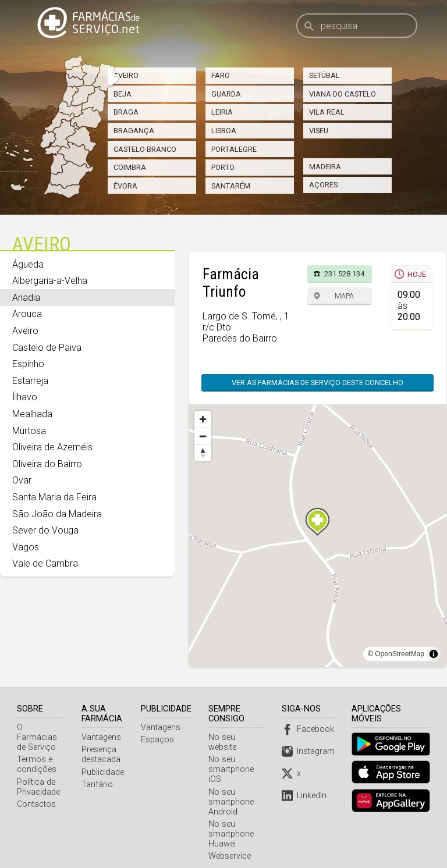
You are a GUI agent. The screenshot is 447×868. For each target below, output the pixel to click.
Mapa (344, 296)
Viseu (319, 131)
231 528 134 (344, 274)
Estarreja (30, 381)
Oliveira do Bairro (47, 464)
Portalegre (234, 149)
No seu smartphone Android (232, 792)
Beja (123, 94)
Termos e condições (37, 755)
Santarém (231, 186)
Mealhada (32, 414)
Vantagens (102, 737)
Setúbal (324, 75)
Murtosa (29, 431)
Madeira (325, 167)
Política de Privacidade (38, 777)
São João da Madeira (57, 514)
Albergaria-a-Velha (50, 281)
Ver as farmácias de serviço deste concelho (317, 383)
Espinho (28, 364)
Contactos (36, 794)
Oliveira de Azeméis (52, 447)
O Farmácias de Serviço (41, 732)
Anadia (26, 298)
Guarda (226, 94)
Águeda (28, 264)
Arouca (27, 314)
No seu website (238, 737)
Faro (221, 75)
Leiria (222, 112)
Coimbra (130, 167)
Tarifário (98, 785)
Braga (126, 112)
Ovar (22, 480)
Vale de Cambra (45, 563)
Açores (323, 185)
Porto (223, 167)
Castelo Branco (145, 149)
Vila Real (327, 112)
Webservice (231, 846)
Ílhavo (25, 397)
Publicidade (104, 772)
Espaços (159, 740)
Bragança (134, 131)
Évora (125, 186)
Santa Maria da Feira (54, 497)
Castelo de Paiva (47, 348)
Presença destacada (102, 755)
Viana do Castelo (343, 94)
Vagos (26, 547)
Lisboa (224, 131)
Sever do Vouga (45, 530)
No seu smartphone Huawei (232, 824)
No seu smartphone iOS (232, 760)
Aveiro (126, 75)
